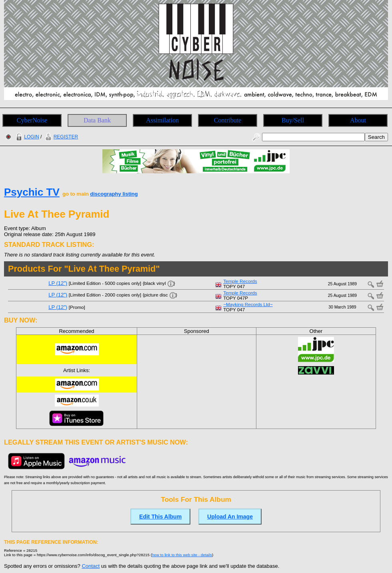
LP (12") (58, 283)
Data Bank (97, 120)
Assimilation (162, 120)
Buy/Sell (293, 120)
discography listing (114, 194)
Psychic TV (32, 192)
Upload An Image (230, 517)
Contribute (228, 120)
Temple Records (240, 281)
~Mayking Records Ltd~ (248, 304)
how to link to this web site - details (182, 555)
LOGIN (26, 137)
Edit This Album (160, 517)
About (358, 120)
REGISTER (61, 137)
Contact (91, 566)
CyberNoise (32, 120)
